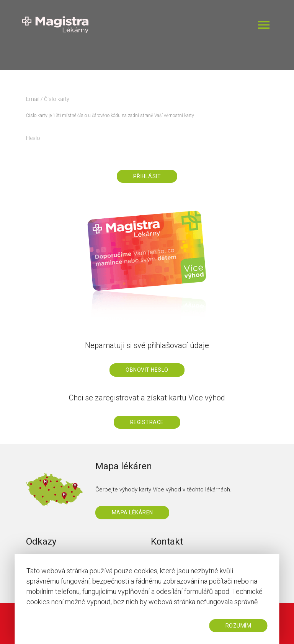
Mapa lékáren (132, 512)
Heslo (33, 138)
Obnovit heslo (147, 370)
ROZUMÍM (238, 626)
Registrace (147, 422)
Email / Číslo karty (48, 99)
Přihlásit (147, 176)
